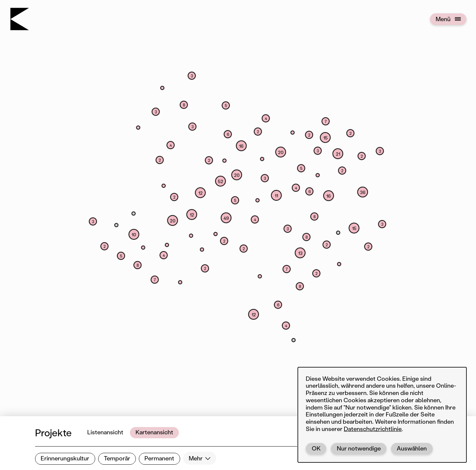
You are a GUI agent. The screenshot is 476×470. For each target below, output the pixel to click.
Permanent (159, 458)
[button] (254, 314)
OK (316, 448)
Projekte (53, 432)
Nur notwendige (359, 448)
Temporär (117, 458)
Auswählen (412, 448)
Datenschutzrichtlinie (373, 429)
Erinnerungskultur (65, 458)
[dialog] (382, 415)
